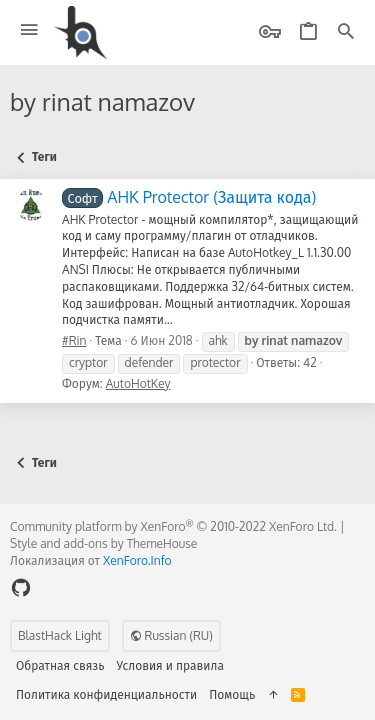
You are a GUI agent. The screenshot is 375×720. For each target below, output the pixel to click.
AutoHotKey (138, 383)
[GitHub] (21, 587)
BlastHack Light (60, 635)
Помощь (232, 694)
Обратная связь (60, 665)
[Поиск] (346, 32)
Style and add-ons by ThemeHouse (103, 543)
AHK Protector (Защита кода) (189, 197)
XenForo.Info (137, 560)
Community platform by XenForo (173, 526)
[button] (29, 30)
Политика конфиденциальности (106, 694)
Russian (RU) (171, 635)
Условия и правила (170, 665)
